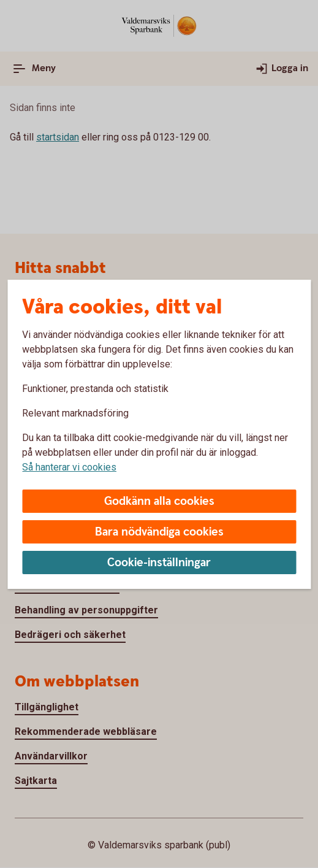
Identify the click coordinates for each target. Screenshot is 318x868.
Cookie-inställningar (159, 563)
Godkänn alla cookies (159, 501)
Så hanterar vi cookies (69, 467)
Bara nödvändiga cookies (159, 532)
